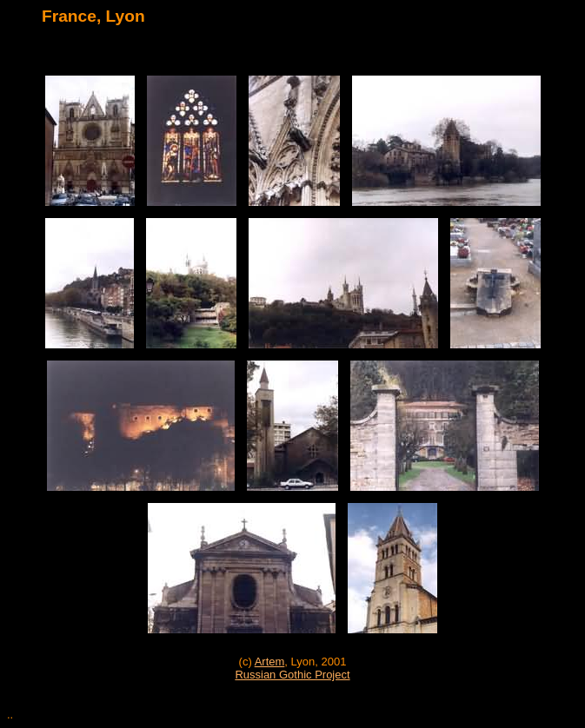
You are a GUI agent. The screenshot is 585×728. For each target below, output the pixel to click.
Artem (270, 662)
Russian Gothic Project (292, 675)
